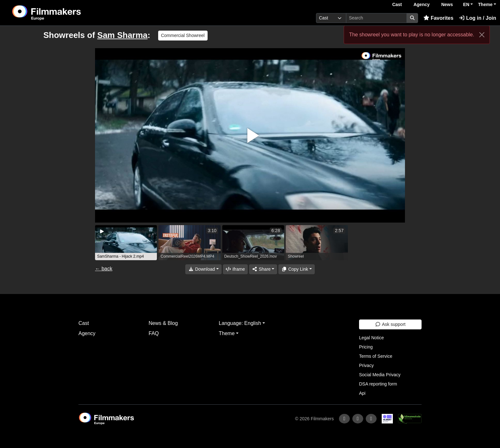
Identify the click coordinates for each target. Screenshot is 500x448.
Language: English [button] (240, 323)
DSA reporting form (378, 384)
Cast (397, 4)
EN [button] (466, 4)
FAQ (154, 333)
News (447, 4)
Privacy (366, 365)
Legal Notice (371, 338)
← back (104, 269)
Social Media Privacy (380, 375)
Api (362, 393)
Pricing (366, 347)
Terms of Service (376, 356)
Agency (422, 4)
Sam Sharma (122, 35)
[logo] (62, 13)
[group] (126, 243)
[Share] (263, 269)
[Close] (482, 35)
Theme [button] (485, 4)
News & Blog (163, 323)
